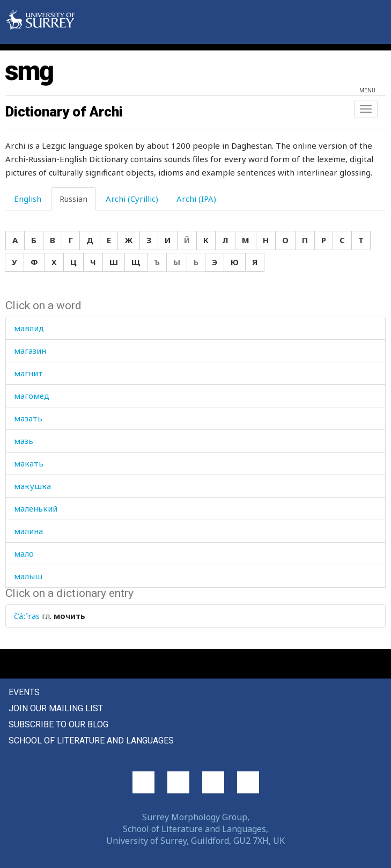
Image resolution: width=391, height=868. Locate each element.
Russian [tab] (73, 199)
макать (29, 463)
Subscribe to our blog (58, 724)
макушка (32, 486)
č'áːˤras (27, 616)
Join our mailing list (56, 708)
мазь (24, 441)
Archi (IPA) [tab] (196, 199)
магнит (28, 373)
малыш (28, 576)
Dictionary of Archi (64, 112)
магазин (30, 351)
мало (24, 553)
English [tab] (28, 199)
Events (24, 692)
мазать (28, 418)
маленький (36, 508)
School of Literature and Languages (91, 741)
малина (28, 531)
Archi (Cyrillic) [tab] (132, 199)
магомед (32, 396)
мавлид (29, 328)
